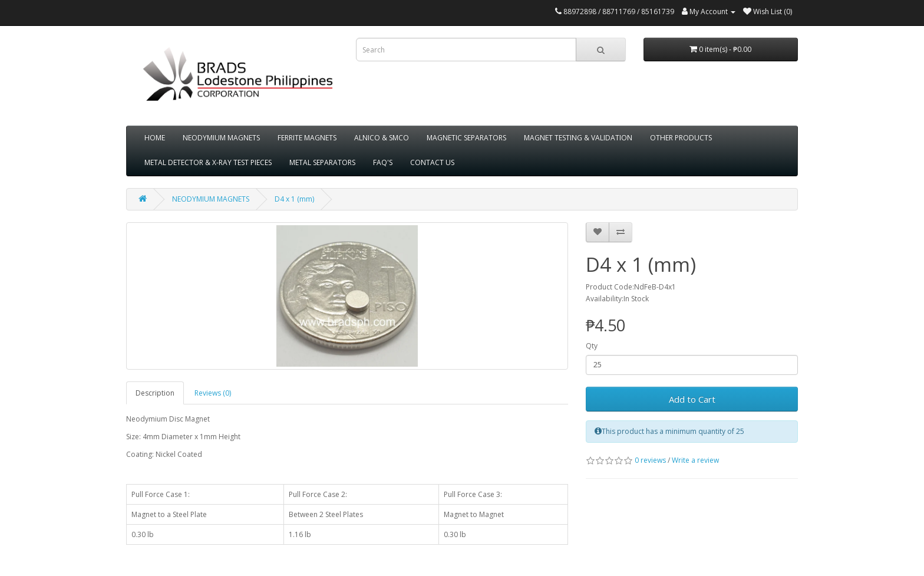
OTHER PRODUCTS (681, 138)
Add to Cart (692, 399)
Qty (592, 346)
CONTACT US (432, 162)
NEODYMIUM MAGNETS (221, 138)
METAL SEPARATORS (322, 162)
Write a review (695, 460)
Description (155, 393)
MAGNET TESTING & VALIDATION (578, 138)
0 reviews (650, 460)
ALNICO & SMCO (382, 138)
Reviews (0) (213, 393)
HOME (155, 138)
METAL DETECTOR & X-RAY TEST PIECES (208, 162)
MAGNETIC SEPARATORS (466, 138)
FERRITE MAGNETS (307, 138)
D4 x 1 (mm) (294, 199)
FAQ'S (383, 162)
